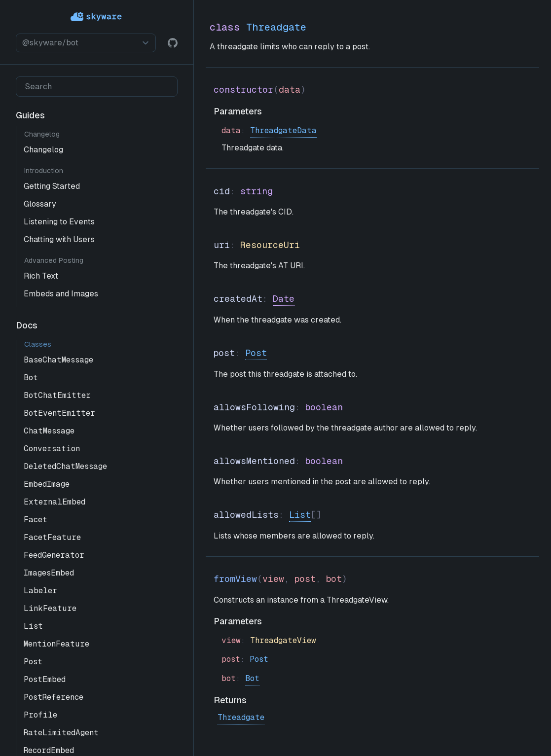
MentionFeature (56, 644)
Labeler (40, 591)
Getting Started (52, 186)
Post (33, 662)
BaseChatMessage (58, 360)
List (33, 626)
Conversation (52, 449)
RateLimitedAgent (61, 733)
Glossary (40, 204)
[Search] (97, 87)
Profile (40, 715)
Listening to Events (59, 222)
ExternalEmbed (55, 502)
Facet (36, 520)
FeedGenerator (54, 555)
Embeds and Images (61, 294)
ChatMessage (49, 431)
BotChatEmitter (57, 395)
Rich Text (41, 276)
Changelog (43, 150)
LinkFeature (50, 608)
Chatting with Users (59, 239)
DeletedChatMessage (65, 466)
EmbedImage (47, 484)
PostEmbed (45, 679)
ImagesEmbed (49, 573)
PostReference (54, 697)
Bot (31, 378)
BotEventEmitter (59, 413)
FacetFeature (52, 537)
